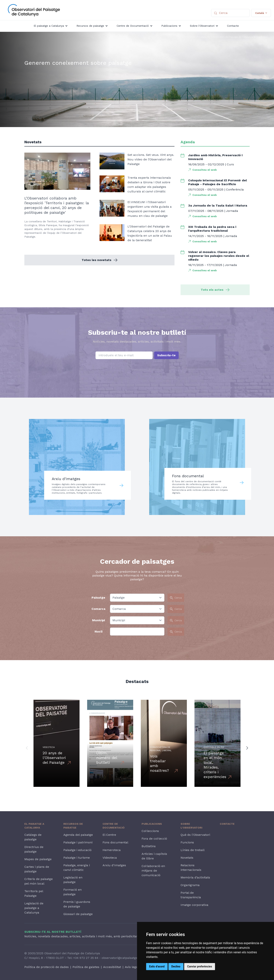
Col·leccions (150, 831)
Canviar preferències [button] (200, 966)
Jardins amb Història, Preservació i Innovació (215, 157)
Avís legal (132, 967)
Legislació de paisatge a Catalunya (34, 908)
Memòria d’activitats (195, 877)
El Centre (109, 835)
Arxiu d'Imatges (114, 865)
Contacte (227, 824)
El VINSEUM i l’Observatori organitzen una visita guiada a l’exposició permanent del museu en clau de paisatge (150, 209)
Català (261, 13)
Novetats (187, 858)
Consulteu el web (205, 170)
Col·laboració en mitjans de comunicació (153, 871)
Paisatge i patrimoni (78, 842)
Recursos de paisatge (73, 826)
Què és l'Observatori (195, 835)
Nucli (98, 631)
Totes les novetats (100, 260)
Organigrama (190, 885)
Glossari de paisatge (78, 914)
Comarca (98, 609)
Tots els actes (215, 290)
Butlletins (149, 846)
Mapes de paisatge (38, 859)
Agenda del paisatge (78, 835)
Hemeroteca (112, 850)
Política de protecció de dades (47, 967)
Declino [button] (176, 966)
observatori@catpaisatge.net (122, 958)
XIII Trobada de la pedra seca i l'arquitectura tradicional (212, 229)
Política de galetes (86, 967)
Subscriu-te (166, 355)
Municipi (98, 620)
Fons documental (115, 842)
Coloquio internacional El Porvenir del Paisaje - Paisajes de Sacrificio (217, 182)
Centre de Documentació (114, 826)
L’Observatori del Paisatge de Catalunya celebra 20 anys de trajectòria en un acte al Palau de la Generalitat (150, 233)
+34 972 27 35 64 (86, 958)
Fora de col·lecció (154, 839)
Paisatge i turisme (77, 858)
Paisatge (98, 598)
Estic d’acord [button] (157, 966)
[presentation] (137, 369)
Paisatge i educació (77, 850)
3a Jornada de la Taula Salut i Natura (218, 205)
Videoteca (110, 858)
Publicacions (152, 824)
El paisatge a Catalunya (34, 826)
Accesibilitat (112, 967)
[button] (27, 748)
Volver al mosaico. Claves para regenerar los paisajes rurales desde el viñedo (219, 256)
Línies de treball (193, 850)
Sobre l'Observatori (191, 826)
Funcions (187, 842)
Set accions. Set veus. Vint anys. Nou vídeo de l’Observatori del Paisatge (151, 159)
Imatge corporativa (194, 905)
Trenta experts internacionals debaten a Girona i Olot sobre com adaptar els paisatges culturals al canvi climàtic (149, 185)
